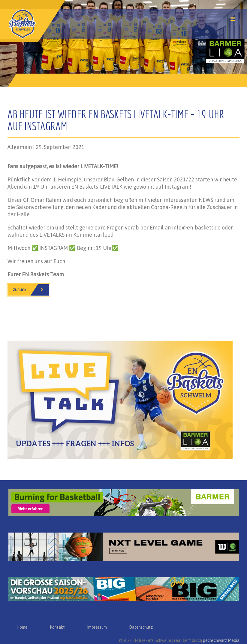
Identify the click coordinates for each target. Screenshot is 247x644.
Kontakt (57, 627)
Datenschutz (141, 627)
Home (22, 627)
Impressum (97, 627)
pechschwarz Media (221, 640)
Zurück (31, 290)
